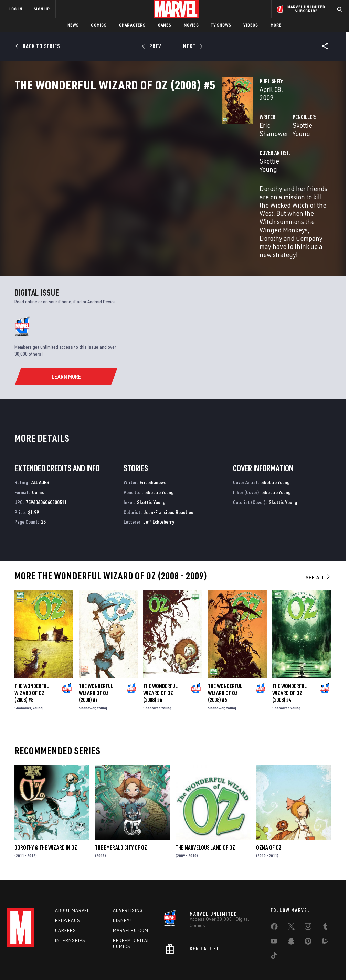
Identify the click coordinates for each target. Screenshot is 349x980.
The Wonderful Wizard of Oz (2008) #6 (160, 654)
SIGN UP (42, 9)
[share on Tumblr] (325, 892)
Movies (191, 25)
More (276, 25)
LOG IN (16, 9)
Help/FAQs (68, 885)
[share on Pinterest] (308, 907)
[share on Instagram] (308, 892)
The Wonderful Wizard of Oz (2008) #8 (32, 654)
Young (38, 669)
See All (318, 539)
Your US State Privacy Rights (107, 955)
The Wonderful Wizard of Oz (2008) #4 (289, 654)
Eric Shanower (135, 147)
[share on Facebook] (274, 893)
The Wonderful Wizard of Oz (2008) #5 (225, 654)
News (73, 25)
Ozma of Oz (269, 809)
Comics (99, 25)
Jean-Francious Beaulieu (169, 473)
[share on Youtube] (274, 907)
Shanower (23, 669)
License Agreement (267, 955)
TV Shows (221, 25)
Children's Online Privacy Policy (214, 955)
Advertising (128, 875)
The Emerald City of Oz (121, 809)
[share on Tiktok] (274, 921)
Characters (132, 25)
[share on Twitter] (291, 892)
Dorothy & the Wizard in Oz (46, 809)
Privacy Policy (61, 955)
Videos (251, 25)
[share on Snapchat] (291, 907)
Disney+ (123, 885)
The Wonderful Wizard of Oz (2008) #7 (96, 654)
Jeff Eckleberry (159, 483)
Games (165, 25)
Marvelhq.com (131, 895)
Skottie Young (239, 147)
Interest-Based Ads (310, 955)
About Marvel (72, 875)
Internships (70, 905)
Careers (66, 895)
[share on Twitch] (325, 907)
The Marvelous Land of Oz (205, 809)
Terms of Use (30, 955)
